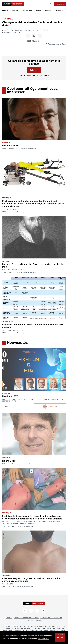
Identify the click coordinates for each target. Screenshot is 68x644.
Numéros (16, 11)
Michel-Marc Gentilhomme (13, 270)
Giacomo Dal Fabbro (11, 524)
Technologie (8, 322)
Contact (9, 618)
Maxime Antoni (8, 584)
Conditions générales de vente (26, 618)
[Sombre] (51, 4)
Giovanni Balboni (40, 522)
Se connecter (45, 75)
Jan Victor (7, 330)
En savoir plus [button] (44, 639)
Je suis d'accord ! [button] (60, 637)
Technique (8, 19)
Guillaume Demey (9, 399)
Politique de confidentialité (51, 618)
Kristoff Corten (9, 209)
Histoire (6, 261)
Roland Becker (10, 461)
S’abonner (60, 4)
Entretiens (28, 11)
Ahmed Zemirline (11, 30)
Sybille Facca (42, 30)
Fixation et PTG (10, 396)
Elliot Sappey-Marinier (41, 399)
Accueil (5, 11)
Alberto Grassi (9, 522)
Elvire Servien (57, 399)
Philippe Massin (10, 146)
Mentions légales (35, 620)
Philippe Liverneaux (12, 32)
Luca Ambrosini (54, 522)
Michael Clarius (24, 399)
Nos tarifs (59, 11)
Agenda (48, 11)
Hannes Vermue (18, 330)
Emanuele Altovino (24, 522)
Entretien (6, 143)
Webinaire (6, 393)
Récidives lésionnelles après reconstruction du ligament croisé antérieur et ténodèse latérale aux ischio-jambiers (32, 517)
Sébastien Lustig (9, 401)
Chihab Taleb (27, 30)
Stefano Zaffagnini (28, 524)
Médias (38, 11)
